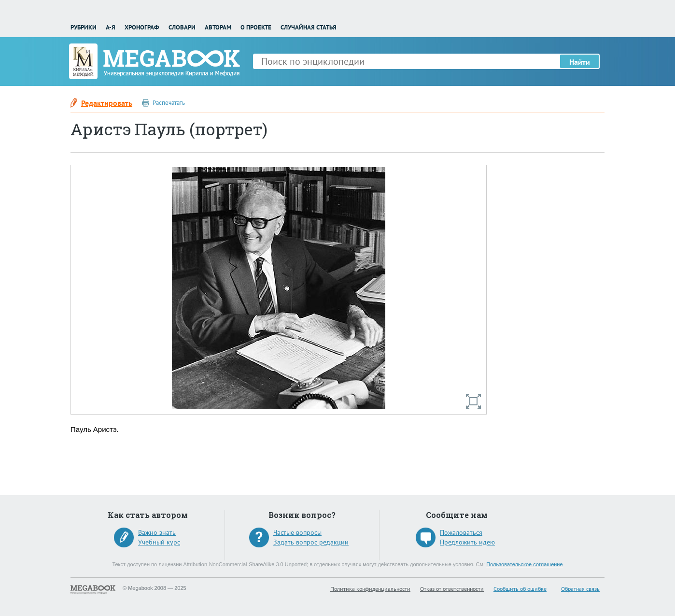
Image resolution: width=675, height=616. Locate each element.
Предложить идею (467, 542)
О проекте (256, 27)
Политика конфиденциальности (370, 589)
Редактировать (107, 103)
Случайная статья (309, 27)
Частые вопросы (297, 532)
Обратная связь (580, 589)
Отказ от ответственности (452, 589)
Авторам (218, 27)
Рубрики (84, 27)
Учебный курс (159, 542)
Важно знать (157, 532)
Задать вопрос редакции (311, 542)
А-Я (111, 27)
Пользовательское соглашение (524, 564)
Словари (182, 27)
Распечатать (169, 103)
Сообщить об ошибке (520, 589)
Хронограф (142, 27)
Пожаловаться (461, 532)
